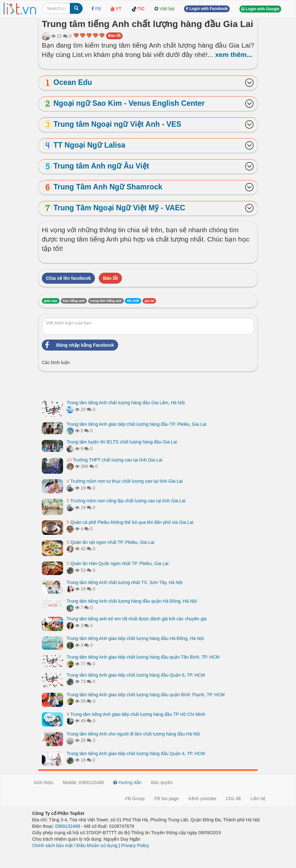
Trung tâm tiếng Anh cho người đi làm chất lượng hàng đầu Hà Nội (133, 734)
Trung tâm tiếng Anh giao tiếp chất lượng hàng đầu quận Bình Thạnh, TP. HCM (146, 695)
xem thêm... (234, 55)
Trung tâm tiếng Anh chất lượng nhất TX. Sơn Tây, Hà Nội (125, 582)
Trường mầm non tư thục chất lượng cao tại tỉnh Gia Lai (125, 481)
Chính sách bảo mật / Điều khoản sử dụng (75, 845)
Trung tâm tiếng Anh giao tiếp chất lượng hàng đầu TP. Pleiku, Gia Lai (136, 424)
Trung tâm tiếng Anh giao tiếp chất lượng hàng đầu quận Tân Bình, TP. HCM (143, 657)
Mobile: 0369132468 (83, 782)
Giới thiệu (44, 782)
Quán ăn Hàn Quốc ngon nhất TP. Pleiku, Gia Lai (118, 563)
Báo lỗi (115, 36)
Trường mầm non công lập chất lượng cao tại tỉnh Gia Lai (126, 501)
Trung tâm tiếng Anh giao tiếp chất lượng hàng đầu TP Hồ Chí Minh (136, 714)
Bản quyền (162, 782)
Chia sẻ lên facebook (68, 278)
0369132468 (68, 826)
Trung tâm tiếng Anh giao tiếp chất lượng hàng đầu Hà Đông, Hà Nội (135, 638)
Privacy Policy (135, 845)
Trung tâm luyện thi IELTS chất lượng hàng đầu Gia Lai (122, 442)
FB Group (135, 799)
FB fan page (167, 799)
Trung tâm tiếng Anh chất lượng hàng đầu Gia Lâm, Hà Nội (126, 403)
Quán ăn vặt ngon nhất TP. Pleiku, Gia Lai (110, 542)
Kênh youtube (202, 799)
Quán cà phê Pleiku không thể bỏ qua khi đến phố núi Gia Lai (130, 522)
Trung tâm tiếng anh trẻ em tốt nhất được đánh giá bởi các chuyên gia (137, 619)
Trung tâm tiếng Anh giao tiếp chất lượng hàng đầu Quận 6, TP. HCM (136, 675)
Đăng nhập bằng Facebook (78, 345)
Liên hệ (258, 799)
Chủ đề (233, 799)
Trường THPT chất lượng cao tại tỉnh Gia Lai (115, 460)
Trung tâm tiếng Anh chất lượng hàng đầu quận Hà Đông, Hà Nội (132, 601)
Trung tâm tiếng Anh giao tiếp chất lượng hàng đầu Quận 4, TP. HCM (136, 754)
